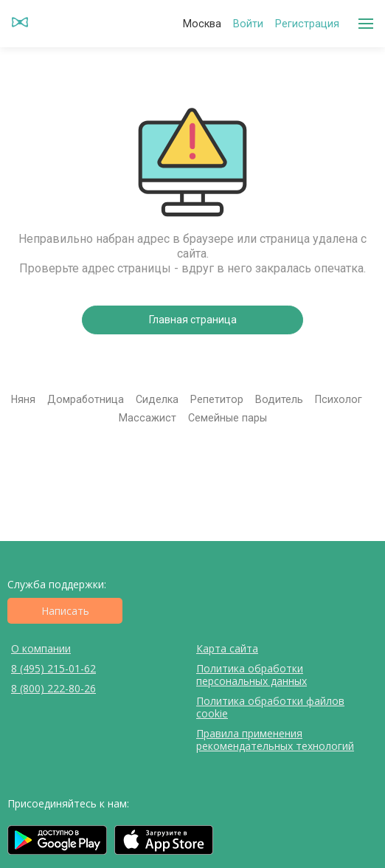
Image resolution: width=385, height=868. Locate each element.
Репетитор (217, 399)
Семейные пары (228, 418)
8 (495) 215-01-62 (53, 668)
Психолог (339, 399)
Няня (23, 399)
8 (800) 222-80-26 (53, 688)
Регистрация (307, 24)
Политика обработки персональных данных (252, 675)
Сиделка (157, 399)
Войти (248, 24)
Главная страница (193, 320)
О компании (41, 648)
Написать (65, 611)
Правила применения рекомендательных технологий (275, 740)
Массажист (148, 418)
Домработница (86, 399)
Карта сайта (227, 648)
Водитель (279, 399)
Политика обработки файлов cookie (270, 707)
